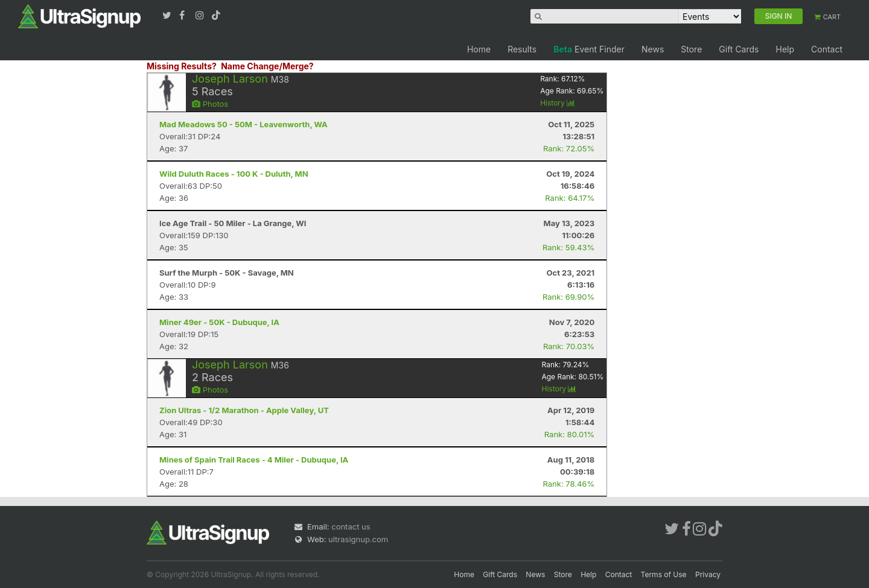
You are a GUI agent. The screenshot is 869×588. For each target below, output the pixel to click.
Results (522, 49)
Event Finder (589, 49)
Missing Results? (182, 66)
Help (785, 49)
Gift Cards (739, 49)
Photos (210, 104)
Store (691, 49)
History (558, 103)
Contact (827, 49)
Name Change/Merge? (267, 66)
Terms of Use (664, 574)
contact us (351, 526)
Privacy (708, 574)
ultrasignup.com (358, 539)
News (653, 49)
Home (479, 49)
